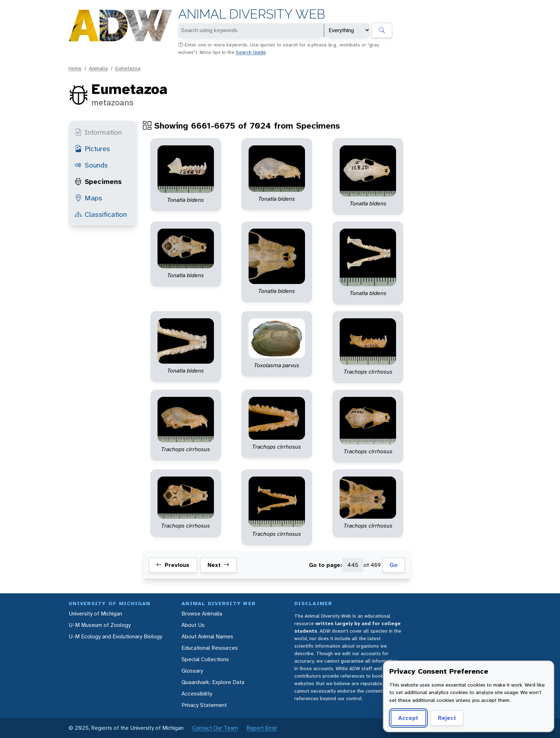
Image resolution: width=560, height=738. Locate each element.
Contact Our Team (215, 728)
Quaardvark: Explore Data (213, 682)
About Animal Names (207, 636)
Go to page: (326, 565)
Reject (447, 718)
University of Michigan (95, 614)
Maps (88, 198)
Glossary (192, 671)
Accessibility (197, 694)
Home (75, 68)
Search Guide (251, 52)
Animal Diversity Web (252, 14)
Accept (408, 718)
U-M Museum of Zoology (100, 625)
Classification (101, 214)
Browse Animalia (202, 614)
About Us (193, 625)
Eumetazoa (128, 68)
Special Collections (205, 659)
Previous (173, 565)
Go (394, 565)
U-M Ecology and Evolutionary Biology (115, 636)
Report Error (262, 728)
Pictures (92, 149)
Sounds (91, 165)
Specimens (98, 181)
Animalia (98, 68)
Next (218, 565)
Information (98, 132)
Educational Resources (210, 648)
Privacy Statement (204, 705)
